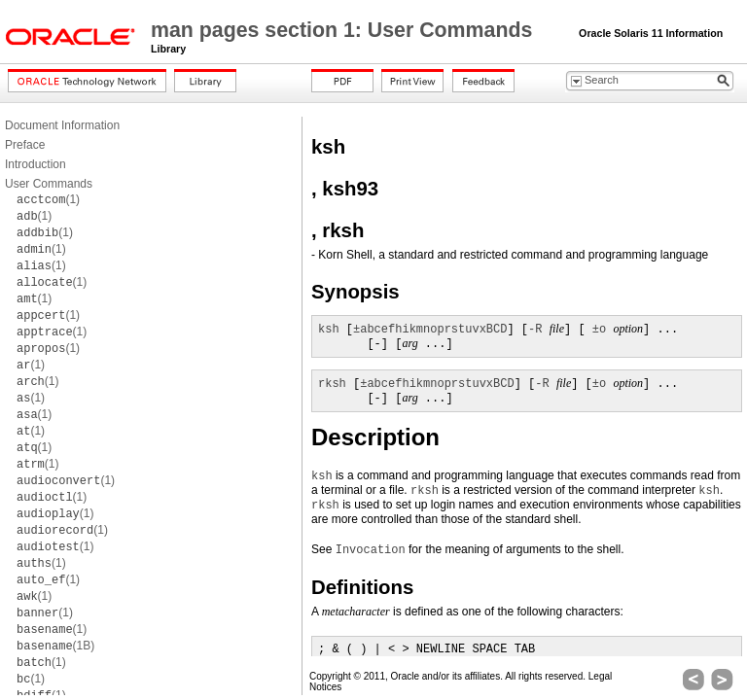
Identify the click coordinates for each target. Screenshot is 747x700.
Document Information (62, 125)
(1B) (55, 646)
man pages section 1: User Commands (344, 30)
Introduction (36, 164)
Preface (25, 145)
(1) (48, 199)
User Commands (49, 184)
